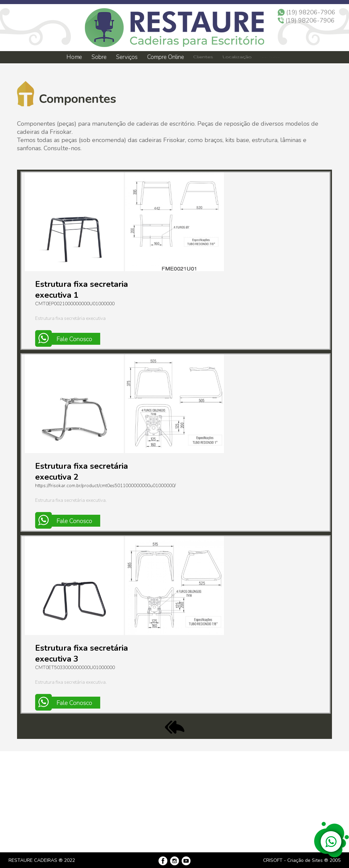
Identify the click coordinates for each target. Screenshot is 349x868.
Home (74, 57)
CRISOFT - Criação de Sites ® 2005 (302, 860)
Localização (236, 57)
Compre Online (166, 57)
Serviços (127, 57)
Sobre (99, 57)
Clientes (203, 57)
